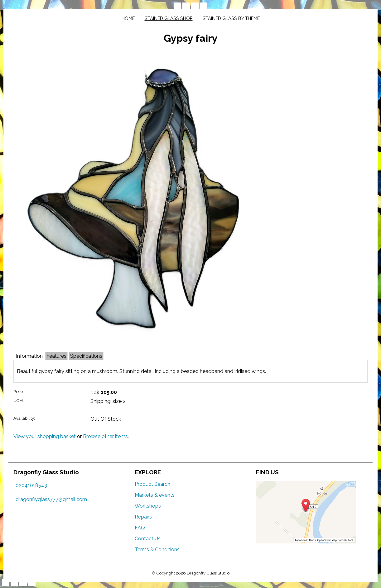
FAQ (140, 528)
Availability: (24, 418)
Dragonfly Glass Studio (208, 573)
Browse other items (105, 436)
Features (56, 356)
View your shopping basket (45, 436)
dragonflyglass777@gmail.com (51, 499)
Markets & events (155, 495)
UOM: (19, 401)
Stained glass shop (169, 18)
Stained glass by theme (231, 18)
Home (128, 18)
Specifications (86, 356)
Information (29, 356)
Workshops (148, 506)
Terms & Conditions (157, 550)
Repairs (143, 517)
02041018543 (31, 485)
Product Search (152, 484)
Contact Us (148, 539)
